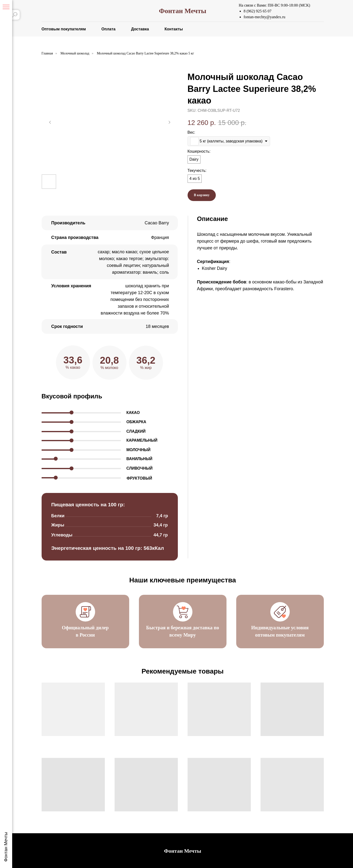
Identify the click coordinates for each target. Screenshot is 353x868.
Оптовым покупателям (64, 29)
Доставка (140, 29)
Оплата (109, 29)
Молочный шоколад (75, 53)
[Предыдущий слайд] (50, 122)
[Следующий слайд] (169, 122)
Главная (47, 53)
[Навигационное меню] (6, 7)
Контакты (174, 29)
